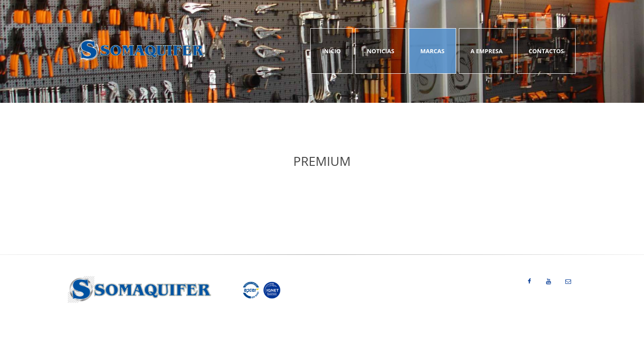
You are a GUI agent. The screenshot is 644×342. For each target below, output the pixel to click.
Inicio (331, 51)
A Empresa (487, 51)
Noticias (380, 51)
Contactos (546, 51)
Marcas (432, 51)
